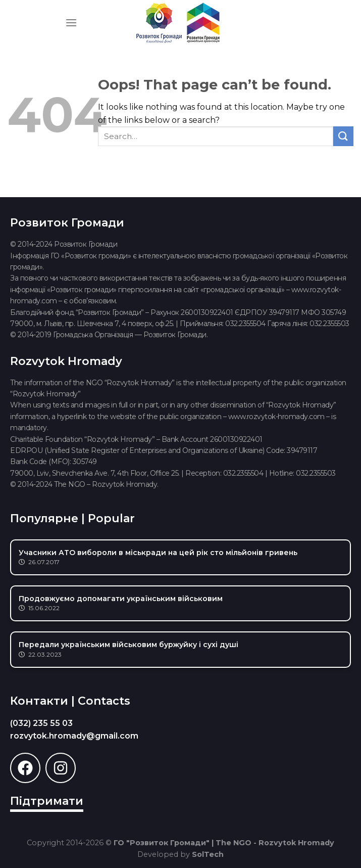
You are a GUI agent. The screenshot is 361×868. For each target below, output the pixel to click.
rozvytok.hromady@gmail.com (74, 736)
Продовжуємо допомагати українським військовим (121, 599)
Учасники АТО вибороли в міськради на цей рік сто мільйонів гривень (158, 553)
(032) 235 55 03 (41, 723)
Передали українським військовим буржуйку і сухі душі (128, 645)
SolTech (208, 854)
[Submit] (343, 136)
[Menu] (71, 22)
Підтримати (47, 801)
